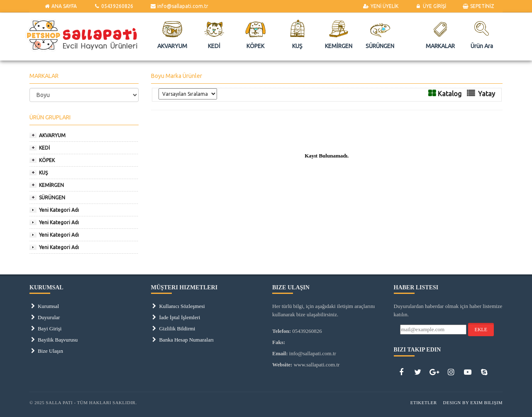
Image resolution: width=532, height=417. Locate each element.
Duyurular (45, 317)
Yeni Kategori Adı (59, 210)
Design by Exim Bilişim (473, 402)
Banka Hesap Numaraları (182, 340)
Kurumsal (44, 306)
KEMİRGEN (51, 185)
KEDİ (44, 148)
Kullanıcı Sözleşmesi (178, 306)
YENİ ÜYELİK (381, 6)
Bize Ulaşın (46, 351)
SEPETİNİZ (478, 6)
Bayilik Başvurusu (54, 340)
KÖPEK (47, 160)
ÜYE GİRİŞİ (430, 6)
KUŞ (43, 173)
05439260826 (113, 6)
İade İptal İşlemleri (176, 317)
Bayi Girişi (45, 329)
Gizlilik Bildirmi (173, 329)
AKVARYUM (52, 135)
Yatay (487, 94)
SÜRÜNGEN (52, 198)
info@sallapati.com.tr (179, 6)
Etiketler (424, 402)
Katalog (450, 94)
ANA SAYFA (60, 6)
